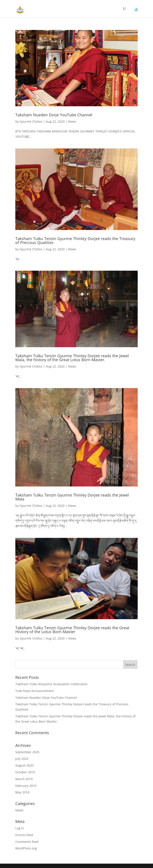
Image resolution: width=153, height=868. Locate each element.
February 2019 (26, 786)
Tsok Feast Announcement (35, 691)
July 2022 (22, 759)
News (72, 121)
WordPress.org (26, 848)
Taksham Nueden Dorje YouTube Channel (54, 115)
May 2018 (22, 792)
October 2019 (25, 772)
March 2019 (24, 779)
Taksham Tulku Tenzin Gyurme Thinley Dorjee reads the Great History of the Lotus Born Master (72, 630)
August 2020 (24, 765)
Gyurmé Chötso (31, 121)
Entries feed (24, 835)
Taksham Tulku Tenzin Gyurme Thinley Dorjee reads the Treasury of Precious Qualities (75, 241)
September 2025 (27, 752)
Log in (20, 828)
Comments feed (27, 842)
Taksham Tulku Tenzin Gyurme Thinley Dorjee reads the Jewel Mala (72, 497)
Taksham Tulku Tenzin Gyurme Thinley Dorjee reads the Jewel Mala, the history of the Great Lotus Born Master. (72, 358)
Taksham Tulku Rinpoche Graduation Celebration (51, 684)
